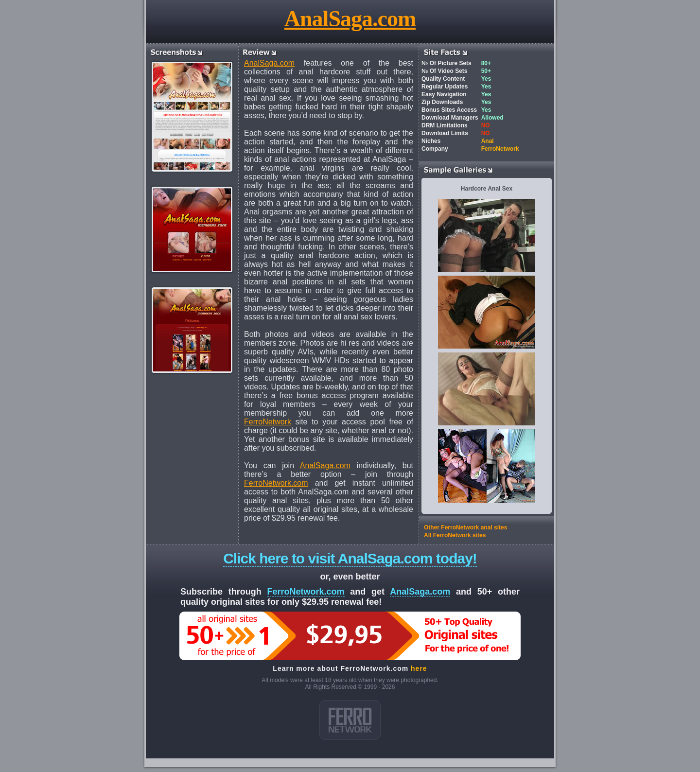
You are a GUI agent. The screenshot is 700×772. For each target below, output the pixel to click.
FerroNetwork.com (276, 483)
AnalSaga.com (350, 19)
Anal (488, 141)
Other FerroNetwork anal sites (465, 527)
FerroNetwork (268, 422)
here (419, 668)
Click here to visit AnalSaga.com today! (350, 558)
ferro (350, 720)
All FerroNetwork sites (455, 535)
